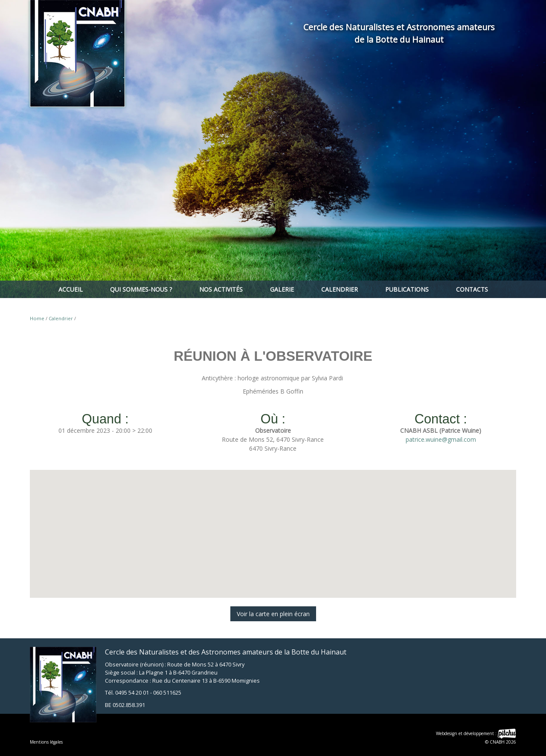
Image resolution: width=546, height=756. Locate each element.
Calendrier (340, 289)
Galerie (282, 289)
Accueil (71, 289)
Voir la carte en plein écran (273, 614)
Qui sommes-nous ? (141, 289)
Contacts (472, 289)
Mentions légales (46, 742)
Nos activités (221, 289)
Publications (407, 289)
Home (37, 318)
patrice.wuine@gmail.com (441, 439)
